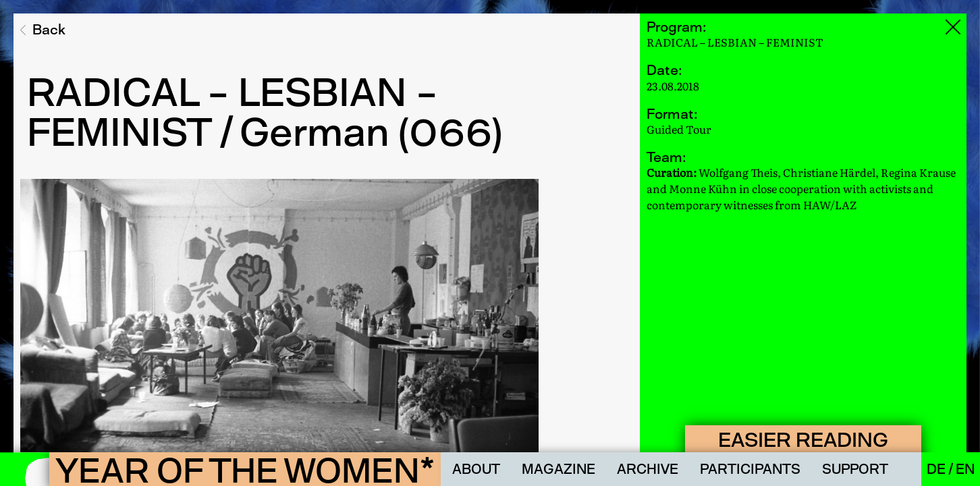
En (965, 469)
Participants (750, 469)
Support (855, 469)
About (476, 469)
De (937, 469)
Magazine (559, 469)
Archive (648, 469)
